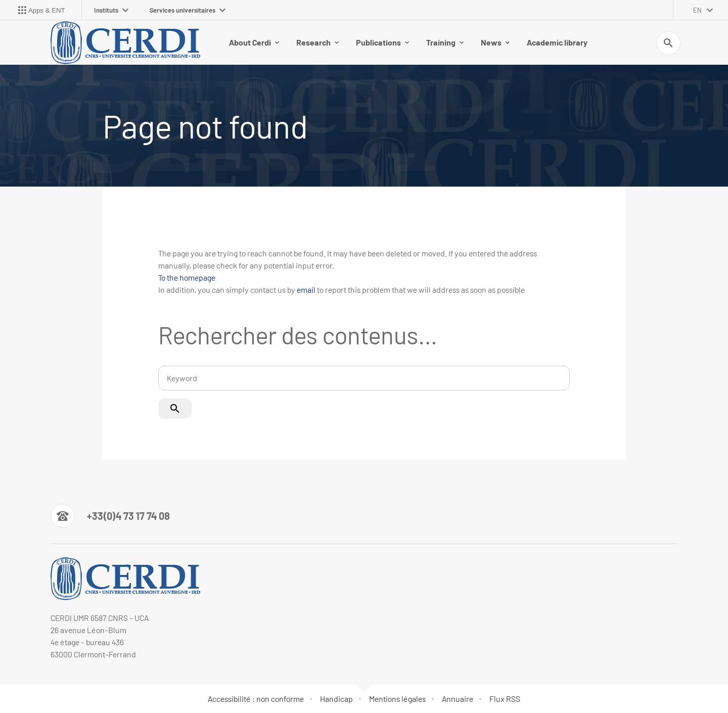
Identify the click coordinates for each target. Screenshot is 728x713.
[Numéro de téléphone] (110, 516)
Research (317, 42)
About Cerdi (254, 42)
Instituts (111, 10)
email (306, 289)
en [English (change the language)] (697, 10)
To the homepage (187, 277)
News (495, 42)
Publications (382, 42)
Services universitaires (188, 10)
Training (445, 42)
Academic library (557, 42)
